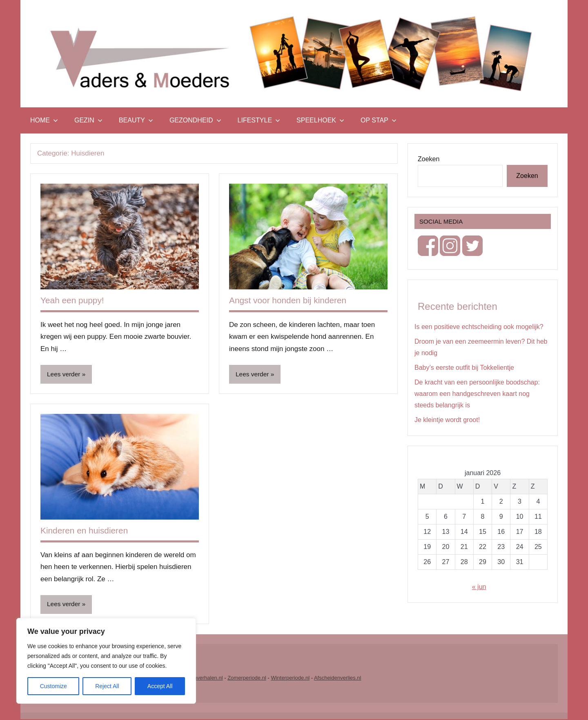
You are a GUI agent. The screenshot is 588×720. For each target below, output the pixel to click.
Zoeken (429, 159)
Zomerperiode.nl (247, 679)
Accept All (160, 686)
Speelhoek (320, 120)
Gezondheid (195, 120)
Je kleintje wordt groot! (447, 420)
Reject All (107, 686)
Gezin (88, 120)
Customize (53, 686)
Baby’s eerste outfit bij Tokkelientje (464, 368)
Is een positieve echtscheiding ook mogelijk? (479, 327)
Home (44, 120)
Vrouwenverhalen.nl (199, 679)
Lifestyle (259, 120)
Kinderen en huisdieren (87, 531)
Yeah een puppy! (74, 300)
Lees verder (64, 374)
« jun (479, 587)
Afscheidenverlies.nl (338, 679)
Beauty (136, 120)
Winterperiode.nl (290, 679)
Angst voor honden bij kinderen (291, 300)
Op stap (379, 120)
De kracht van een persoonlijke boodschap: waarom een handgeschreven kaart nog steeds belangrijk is (477, 394)
